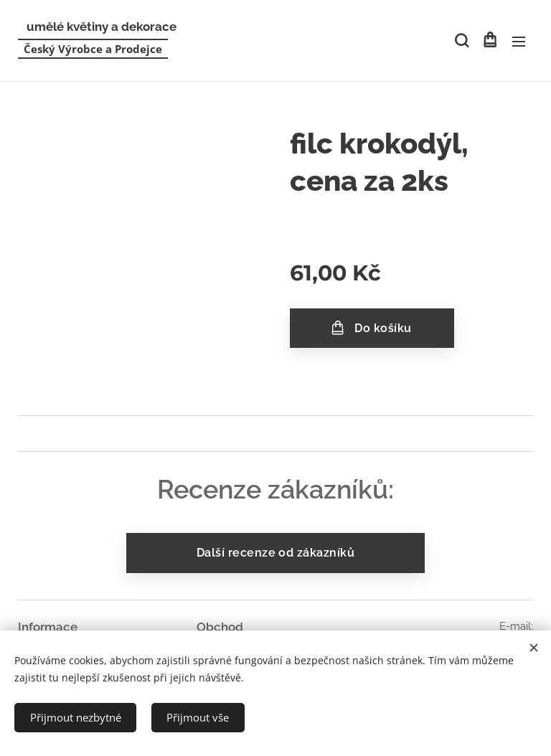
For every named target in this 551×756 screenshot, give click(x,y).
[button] (461, 41)
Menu (519, 42)
